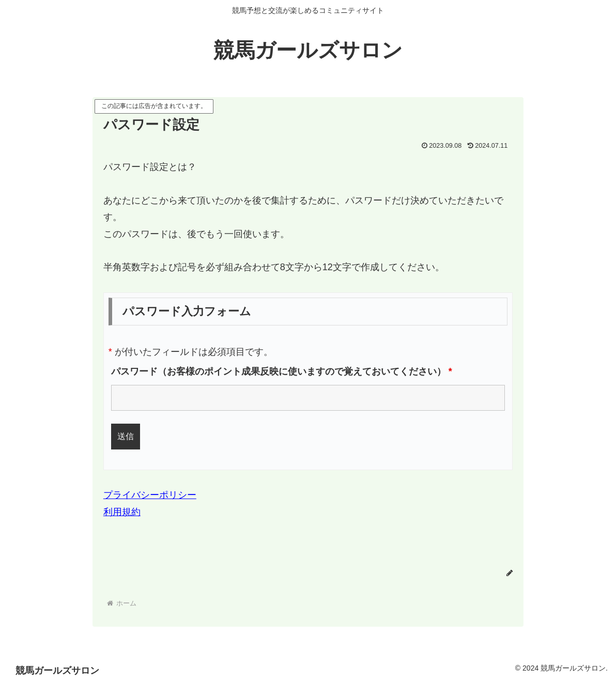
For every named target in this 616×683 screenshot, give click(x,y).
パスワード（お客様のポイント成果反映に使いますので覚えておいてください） (282, 371)
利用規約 (122, 512)
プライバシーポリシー (150, 495)
